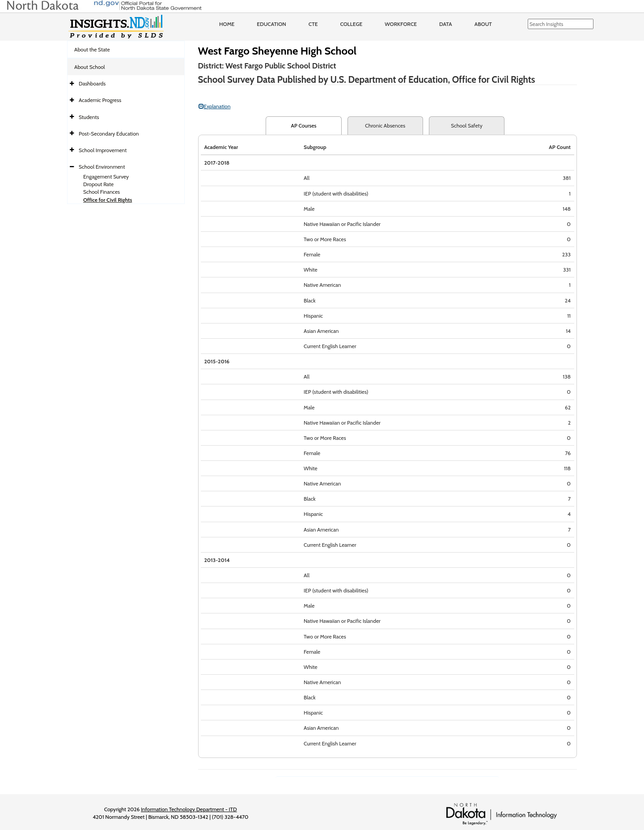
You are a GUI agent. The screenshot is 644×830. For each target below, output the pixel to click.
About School (90, 67)
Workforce (401, 24)
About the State (92, 49)
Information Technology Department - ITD (189, 809)
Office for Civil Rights (108, 200)
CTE (313, 24)
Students (89, 117)
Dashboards (92, 83)
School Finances (102, 192)
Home (227, 24)
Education (271, 24)
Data (446, 24)
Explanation (215, 106)
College (351, 24)
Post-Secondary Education (109, 134)
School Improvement (103, 150)
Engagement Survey (106, 177)
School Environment (102, 167)
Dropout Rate (98, 184)
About (483, 24)
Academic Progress (100, 100)
